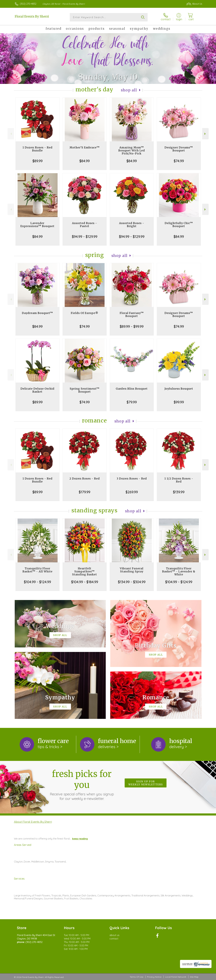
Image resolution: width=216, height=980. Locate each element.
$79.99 (132, 402)
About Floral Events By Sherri (33, 822)
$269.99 (132, 492)
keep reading (80, 839)
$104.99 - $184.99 (85, 582)
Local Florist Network (176, 977)
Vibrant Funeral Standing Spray (132, 570)
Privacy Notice (154, 977)
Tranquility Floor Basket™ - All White (37, 570)
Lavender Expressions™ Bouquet (37, 225)
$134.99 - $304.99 (132, 582)
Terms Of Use (136, 977)
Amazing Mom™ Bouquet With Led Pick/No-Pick (132, 150)
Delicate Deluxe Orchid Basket (37, 390)
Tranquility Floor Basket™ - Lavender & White (179, 571)
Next (205, 134)
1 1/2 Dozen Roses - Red (179, 480)
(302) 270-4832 (28, 4)
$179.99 (85, 492)
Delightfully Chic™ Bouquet (179, 225)
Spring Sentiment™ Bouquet (85, 390)
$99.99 (179, 402)
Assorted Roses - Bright (132, 225)
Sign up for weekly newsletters (146, 783)
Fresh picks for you (82, 785)
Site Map (194, 977)
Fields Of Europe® (85, 313)
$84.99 (85, 161)
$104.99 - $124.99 (37, 582)
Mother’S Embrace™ (85, 147)
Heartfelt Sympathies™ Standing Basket (85, 571)
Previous (11, 134)
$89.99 (37, 161)
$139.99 (179, 492)
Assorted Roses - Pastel (85, 225)
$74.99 (179, 161)
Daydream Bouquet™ (37, 313)
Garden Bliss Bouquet (132, 389)
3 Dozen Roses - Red (132, 479)
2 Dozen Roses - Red (85, 479)
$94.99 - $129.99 (85, 237)
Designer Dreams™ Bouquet (179, 149)
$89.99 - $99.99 (132, 326)
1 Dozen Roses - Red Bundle (37, 149)
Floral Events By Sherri (32, 16)
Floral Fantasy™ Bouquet (132, 314)
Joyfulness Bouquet (179, 389)
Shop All (129, 90)
